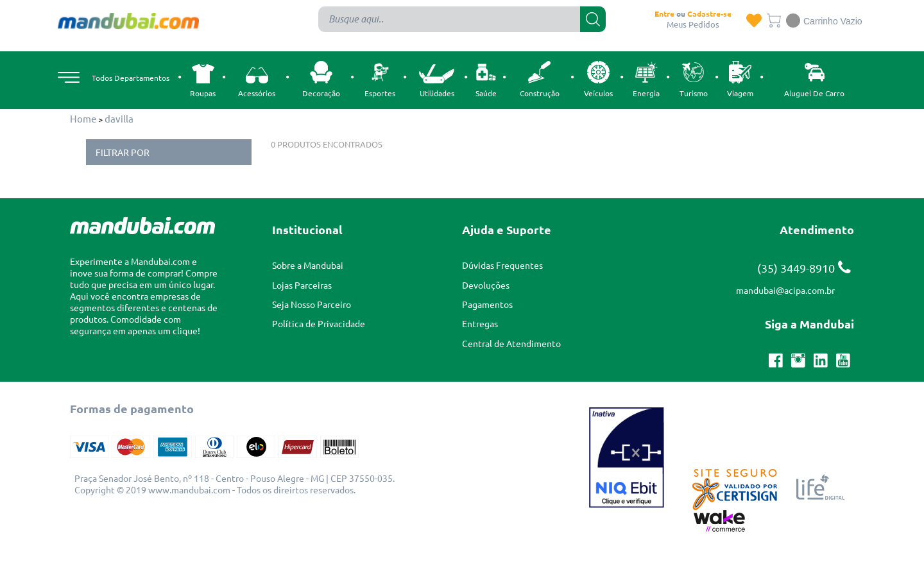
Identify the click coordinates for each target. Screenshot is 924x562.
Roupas (203, 80)
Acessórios (257, 81)
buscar (593, 19)
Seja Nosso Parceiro (312, 304)
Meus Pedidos (693, 24)
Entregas (480, 323)
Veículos (598, 78)
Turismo (694, 78)
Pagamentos (487, 304)
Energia (646, 78)
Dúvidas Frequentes (502, 265)
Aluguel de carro (814, 78)
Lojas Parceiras (302, 285)
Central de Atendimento (511, 343)
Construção (540, 78)
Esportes (380, 78)
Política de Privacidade (319, 323)
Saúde (486, 78)
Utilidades (437, 79)
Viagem (740, 78)
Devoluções (486, 285)
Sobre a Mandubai (308, 265)
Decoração (321, 78)
